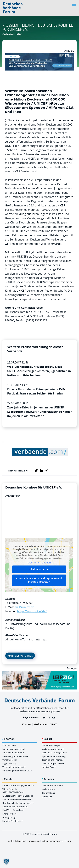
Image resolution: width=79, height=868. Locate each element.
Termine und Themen (52, 760)
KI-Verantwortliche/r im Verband (18, 796)
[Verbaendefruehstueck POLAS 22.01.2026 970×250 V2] (39, 55)
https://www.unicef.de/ (32, 611)
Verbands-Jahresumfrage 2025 (17, 771)
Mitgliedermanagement (14, 749)
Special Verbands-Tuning (54, 756)
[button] (6, 862)
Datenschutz (21, 841)
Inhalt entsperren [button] (39, 569)
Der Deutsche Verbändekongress (18, 803)
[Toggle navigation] (74, 4)
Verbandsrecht (9, 760)
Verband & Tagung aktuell (54, 753)
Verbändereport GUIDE (53, 763)
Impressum (34, 841)
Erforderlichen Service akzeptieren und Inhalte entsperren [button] (39, 580)
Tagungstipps (48, 793)
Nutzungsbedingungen (52, 841)
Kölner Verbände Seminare (15, 807)
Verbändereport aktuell (53, 749)
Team (68, 841)
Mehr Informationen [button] (39, 563)
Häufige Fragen (10, 817)
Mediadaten (41, 724)
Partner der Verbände (52, 786)
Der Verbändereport (52, 745)
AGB (10, 841)
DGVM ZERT (48, 796)
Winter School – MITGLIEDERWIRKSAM (13, 791)
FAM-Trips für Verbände (14, 810)
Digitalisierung (9, 763)
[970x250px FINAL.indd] (39, 673)
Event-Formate (9, 814)
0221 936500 (24, 603)
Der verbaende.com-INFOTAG (17, 799)
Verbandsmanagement (13, 753)
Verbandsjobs (48, 789)
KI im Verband (9, 745)
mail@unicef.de (24, 607)
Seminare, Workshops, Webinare (18, 786)
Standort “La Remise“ (12, 821)
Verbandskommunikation (14, 767)
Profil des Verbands (20, 656)
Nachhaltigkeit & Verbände (15, 756)
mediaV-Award (49, 767)
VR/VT (54, 724)
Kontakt (27, 724)
